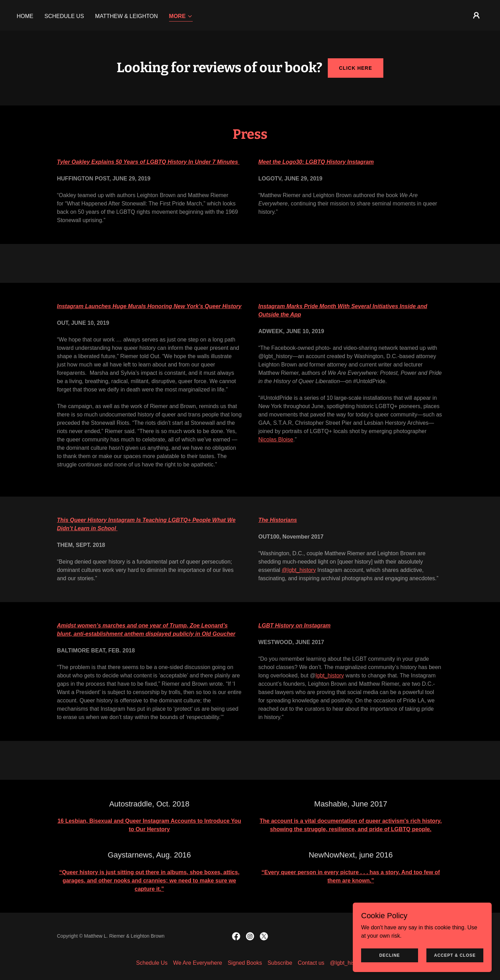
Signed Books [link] (245, 963)
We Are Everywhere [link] (198, 963)
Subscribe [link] (280, 963)
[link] (236, 936)
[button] (181, 17)
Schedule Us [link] (64, 16)
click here (356, 68)
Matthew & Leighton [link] (127, 16)
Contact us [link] (311, 963)
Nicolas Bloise (276, 440)
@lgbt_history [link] (347, 963)
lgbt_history (330, 675)
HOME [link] (25, 16)
